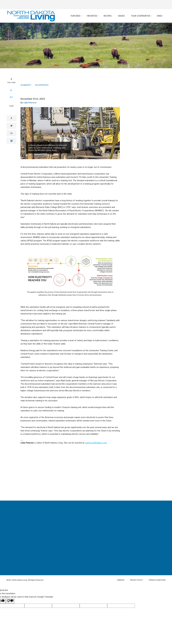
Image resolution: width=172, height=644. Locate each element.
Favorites (92, 16)
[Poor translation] (10, 601)
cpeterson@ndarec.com (96, 443)
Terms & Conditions (157, 580)
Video (160, 16)
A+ (11, 97)
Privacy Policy (136, 580)
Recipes (108, 16)
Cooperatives (42, 85)
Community (26, 85)
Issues (121, 16)
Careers (121, 580)
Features (76, 16)
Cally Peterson (30, 103)
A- (11, 90)
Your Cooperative (141, 16)
